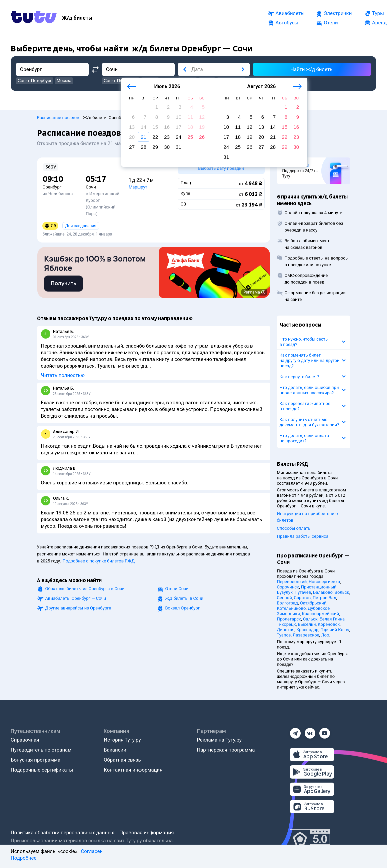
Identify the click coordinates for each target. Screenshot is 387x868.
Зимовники (288, 614)
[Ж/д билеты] (77, 18)
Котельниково (291, 608)
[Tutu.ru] (34, 18)
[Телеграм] (295, 731)
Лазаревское (306, 635)
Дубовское (319, 608)
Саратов (302, 598)
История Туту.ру (122, 740)
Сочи (91, 187)
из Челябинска (58, 194)
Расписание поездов (58, 118)
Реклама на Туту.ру (219, 740)
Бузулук (285, 592)
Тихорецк (286, 624)
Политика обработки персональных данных (62, 833)
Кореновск (329, 624)
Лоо (325, 635)
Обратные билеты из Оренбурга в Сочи (85, 590)
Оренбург (52, 187)
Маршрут (138, 187)
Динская (286, 630)
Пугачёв (303, 592)
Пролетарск (289, 619)
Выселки (307, 624)
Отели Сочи (177, 590)
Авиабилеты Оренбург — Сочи (76, 600)
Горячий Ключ (335, 630)
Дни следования (81, 226)
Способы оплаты (294, 528)
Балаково (323, 592)
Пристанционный (319, 587)
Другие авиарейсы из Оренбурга (78, 609)
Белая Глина (332, 619)
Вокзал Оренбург (183, 609)
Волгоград (287, 603)
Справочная (25, 740)
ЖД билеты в (184, 600)
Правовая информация (146, 833)
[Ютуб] (325, 731)
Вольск (342, 592)
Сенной (284, 598)
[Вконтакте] (310, 731)
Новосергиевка (324, 582)
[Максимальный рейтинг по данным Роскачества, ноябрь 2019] (310, 839)
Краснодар (307, 630)
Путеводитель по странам (41, 750)
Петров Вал (324, 598)
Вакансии (115, 750)
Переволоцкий (292, 582)
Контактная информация (133, 770)
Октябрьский (313, 603)
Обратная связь (122, 760)
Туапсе (284, 635)
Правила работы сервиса (303, 536)
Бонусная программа (35, 760)
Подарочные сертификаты (42, 770)
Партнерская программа (226, 750)
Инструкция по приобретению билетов (307, 517)
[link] (63, 285)
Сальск (310, 619)
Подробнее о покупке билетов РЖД (99, 562)
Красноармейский (321, 614)
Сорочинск (288, 587)
